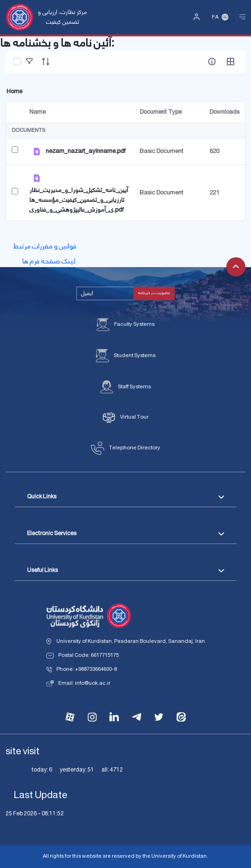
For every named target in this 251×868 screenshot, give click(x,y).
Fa (215, 17)
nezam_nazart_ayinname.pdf (85, 151)
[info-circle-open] (212, 62)
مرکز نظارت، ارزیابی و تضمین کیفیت (62, 17)
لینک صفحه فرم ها (49, 262)
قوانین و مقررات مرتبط (45, 247)
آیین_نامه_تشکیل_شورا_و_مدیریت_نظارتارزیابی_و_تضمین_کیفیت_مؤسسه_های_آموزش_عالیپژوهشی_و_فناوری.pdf (79, 200)
